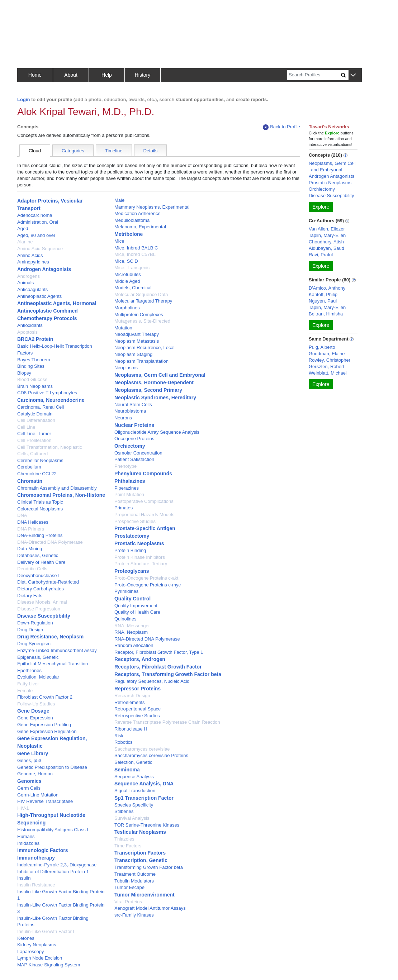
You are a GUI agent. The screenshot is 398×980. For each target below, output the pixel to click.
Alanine (25, 242)
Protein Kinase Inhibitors (140, 557)
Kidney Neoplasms (37, 945)
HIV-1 (23, 808)
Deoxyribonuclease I (38, 575)
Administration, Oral (38, 222)
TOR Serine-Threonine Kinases (147, 825)
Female (25, 691)
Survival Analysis (132, 818)
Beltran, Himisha (326, 314)
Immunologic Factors (43, 850)
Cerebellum (29, 467)
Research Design (132, 696)
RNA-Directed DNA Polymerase (147, 639)
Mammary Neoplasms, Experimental (152, 207)
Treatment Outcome (135, 874)
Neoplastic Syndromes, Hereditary (155, 398)
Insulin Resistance (36, 885)
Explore (321, 207)
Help (107, 75)
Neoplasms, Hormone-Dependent (154, 382)
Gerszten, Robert (326, 367)
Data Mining (30, 549)
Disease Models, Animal (42, 602)
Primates (124, 508)
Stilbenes (124, 811)
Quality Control (132, 599)
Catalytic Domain (35, 414)
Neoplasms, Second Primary (148, 390)
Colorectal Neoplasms (40, 509)
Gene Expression (35, 718)
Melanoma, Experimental (140, 227)
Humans (26, 836)
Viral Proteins (128, 902)
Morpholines (127, 308)
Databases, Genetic (38, 555)
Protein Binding (130, 550)
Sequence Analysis (134, 777)
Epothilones (29, 670)
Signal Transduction (135, 791)
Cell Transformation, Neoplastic (50, 447)
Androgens (29, 276)
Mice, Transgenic (132, 268)
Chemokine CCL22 (37, 474)
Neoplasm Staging (133, 354)
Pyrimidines (126, 591)
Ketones (26, 938)
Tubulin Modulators (134, 881)
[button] (353, 75)
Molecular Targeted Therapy (143, 301)
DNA (22, 515)
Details (151, 151)
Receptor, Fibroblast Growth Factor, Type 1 (159, 652)
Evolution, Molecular (38, 677)
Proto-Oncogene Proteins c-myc (148, 585)
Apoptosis (27, 332)
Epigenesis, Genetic (38, 657)
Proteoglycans (132, 571)
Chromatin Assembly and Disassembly (57, 488)
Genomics (29, 781)
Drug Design (30, 630)
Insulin (24, 878)
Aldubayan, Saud (326, 248)
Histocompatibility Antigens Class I (53, 830)
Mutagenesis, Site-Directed (142, 321)
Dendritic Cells (32, 569)
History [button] (143, 75)
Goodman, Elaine (327, 354)
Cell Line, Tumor (34, 434)
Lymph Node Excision (40, 958)
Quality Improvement (136, 606)
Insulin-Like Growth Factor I (46, 931)
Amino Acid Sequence (40, 249)
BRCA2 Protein (35, 339)
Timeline (114, 151)
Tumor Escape (129, 887)
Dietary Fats (30, 596)
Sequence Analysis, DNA (144, 784)
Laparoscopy (30, 952)
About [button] (71, 75)
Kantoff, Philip (323, 294)
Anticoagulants (32, 289)
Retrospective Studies (137, 716)
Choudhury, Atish (326, 242)
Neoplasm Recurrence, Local (144, 348)
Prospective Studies (135, 521)
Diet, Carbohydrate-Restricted (48, 582)
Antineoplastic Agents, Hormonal (57, 303)
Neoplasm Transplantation (141, 361)
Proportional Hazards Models (144, 515)
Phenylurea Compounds (143, 474)
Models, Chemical (133, 288)
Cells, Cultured (32, 454)
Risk (119, 736)
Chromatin (30, 481)
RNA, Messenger (132, 626)
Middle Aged (127, 281)
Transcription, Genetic (141, 860)
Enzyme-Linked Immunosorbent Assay (57, 650)
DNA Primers (31, 529)
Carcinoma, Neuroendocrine (51, 400)
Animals (25, 283)
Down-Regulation (35, 623)
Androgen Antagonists (44, 269)
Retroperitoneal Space (138, 709)
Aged (23, 229)
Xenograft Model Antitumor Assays (150, 908)
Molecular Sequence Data (141, 294)
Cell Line (26, 427)
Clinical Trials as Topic (40, 502)
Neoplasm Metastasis (137, 341)
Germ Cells (29, 788)
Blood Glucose (32, 379)
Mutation (123, 328)
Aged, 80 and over (36, 235)
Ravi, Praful (321, 255)
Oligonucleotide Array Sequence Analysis (157, 432)
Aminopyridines (33, 262)
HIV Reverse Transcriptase (45, 801)
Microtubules (128, 274)
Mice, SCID (126, 261)
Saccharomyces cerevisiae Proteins (151, 755)
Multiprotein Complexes (139, 315)
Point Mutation (129, 494)
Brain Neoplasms (35, 386)
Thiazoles (124, 839)
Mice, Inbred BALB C (136, 248)
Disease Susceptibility (44, 616)
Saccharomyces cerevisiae (142, 749)
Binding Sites (31, 366)
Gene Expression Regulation (47, 731)
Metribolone (129, 234)
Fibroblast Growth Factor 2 (45, 697)
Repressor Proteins (138, 689)
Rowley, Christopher (330, 360)
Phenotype (125, 466)
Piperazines (127, 488)
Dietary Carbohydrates (41, 589)
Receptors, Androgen (140, 659)
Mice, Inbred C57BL (135, 254)
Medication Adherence (138, 213)
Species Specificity (134, 805)
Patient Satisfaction (134, 459)
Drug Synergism (34, 644)
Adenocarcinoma (35, 215)
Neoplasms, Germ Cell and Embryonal (160, 375)
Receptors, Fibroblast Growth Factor (158, 667)
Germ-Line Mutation (38, 795)
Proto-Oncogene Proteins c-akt (146, 578)
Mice (119, 241)
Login (23, 99)
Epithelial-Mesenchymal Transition (53, 664)
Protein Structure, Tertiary (141, 564)
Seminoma (127, 770)
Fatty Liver (28, 684)
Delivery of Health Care (41, 562)
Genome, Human (35, 774)
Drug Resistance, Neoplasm (50, 637)
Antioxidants (30, 325)
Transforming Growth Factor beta (149, 867)
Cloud (35, 151)
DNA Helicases (33, 522)
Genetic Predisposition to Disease (52, 767)
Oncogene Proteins (134, 439)
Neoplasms (126, 368)
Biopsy (24, 373)
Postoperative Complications (144, 501)
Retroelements (130, 702)
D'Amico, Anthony (327, 288)
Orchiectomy (130, 446)
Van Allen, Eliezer (327, 229)
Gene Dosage (33, 711)
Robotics (124, 742)
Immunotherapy (36, 858)
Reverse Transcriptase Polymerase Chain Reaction (167, 722)
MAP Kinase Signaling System (49, 965)
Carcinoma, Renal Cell (41, 407)
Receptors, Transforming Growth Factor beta (168, 674)
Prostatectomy (132, 536)
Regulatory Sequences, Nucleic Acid (152, 681)
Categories (73, 151)
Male (119, 200)
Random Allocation (134, 645)
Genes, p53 (29, 760)
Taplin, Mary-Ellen (327, 235)
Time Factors (128, 846)
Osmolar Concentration (138, 453)
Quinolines (125, 619)
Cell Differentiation (36, 420)
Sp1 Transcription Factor (144, 798)
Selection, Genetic (133, 762)
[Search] (314, 75)
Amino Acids (30, 255)
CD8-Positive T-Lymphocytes (47, 393)
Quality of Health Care (137, 612)
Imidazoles (28, 843)
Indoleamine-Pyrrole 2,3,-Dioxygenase (57, 865)
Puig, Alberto (322, 347)
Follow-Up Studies (36, 704)
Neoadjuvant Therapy (137, 334)
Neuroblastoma (130, 411)
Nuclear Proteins (134, 425)
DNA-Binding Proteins (40, 535)
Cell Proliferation (34, 440)
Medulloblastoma (132, 220)
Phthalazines (130, 481)
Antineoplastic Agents (39, 296)
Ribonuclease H (131, 729)
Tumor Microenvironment (144, 895)
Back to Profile (281, 127)
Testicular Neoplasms (140, 832)
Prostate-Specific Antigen (145, 528)
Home (35, 75)
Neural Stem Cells (133, 405)
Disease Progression (39, 609)
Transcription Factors (140, 853)
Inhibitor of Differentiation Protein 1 (53, 872)
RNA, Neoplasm (131, 632)
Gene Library (33, 753)
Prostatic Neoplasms (139, 543)
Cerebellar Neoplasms (40, 460)
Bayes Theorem (34, 360)
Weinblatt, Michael (328, 373)
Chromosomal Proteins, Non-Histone (61, 495)
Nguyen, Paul (323, 301)
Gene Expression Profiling (44, 725)
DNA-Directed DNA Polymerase (50, 542)
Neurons (123, 418)
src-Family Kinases (134, 915)
